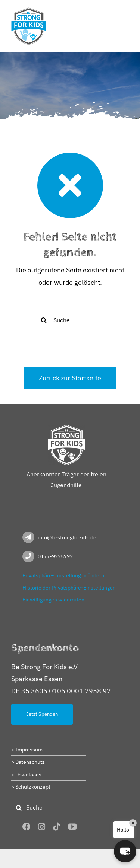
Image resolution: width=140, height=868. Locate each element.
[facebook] (27, 827)
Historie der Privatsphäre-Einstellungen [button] (69, 588)
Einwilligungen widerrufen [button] (53, 600)
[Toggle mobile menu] (125, 12)
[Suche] (70, 320)
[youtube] (72, 827)
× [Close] (133, 823)
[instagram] (42, 827)
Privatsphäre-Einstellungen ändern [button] (63, 575)
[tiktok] (57, 827)
